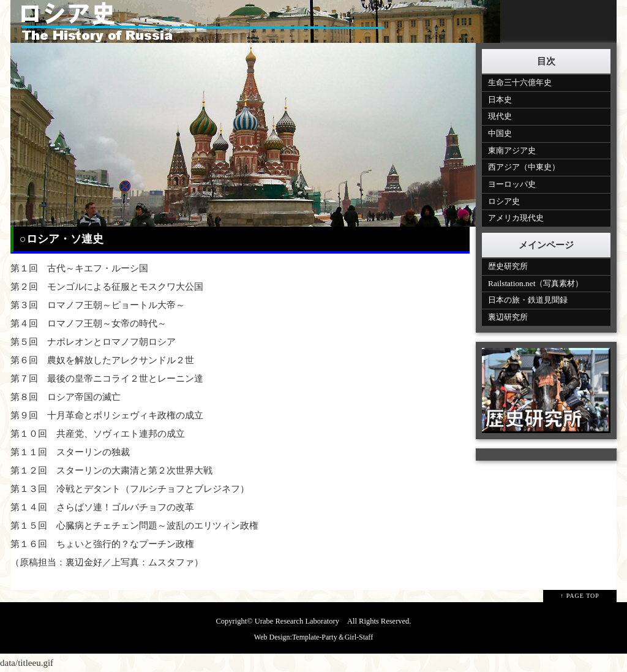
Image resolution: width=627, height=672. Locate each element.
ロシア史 (504, 201)
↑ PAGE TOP (580, 596)
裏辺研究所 (508, 317)
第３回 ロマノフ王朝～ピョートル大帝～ (98, 305)
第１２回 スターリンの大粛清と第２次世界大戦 (111, 470)
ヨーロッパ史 (512, 184)
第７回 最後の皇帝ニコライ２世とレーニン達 (107, 379)
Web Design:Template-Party (296, 637)
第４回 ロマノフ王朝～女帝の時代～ (88, 323)
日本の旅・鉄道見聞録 (528, 300)
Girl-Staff (359, 637)
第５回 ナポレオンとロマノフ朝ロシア (93, 342)
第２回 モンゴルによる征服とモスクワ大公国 (107, 287)
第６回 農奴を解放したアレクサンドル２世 (102, 360)
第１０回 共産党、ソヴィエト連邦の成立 (98, 434)
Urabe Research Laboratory (297, 621)
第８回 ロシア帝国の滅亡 (66, 397)
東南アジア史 (512, 150)
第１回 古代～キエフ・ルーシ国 (79, 268)
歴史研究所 (508, 266)
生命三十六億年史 (520, 82)
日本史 (500, 100)
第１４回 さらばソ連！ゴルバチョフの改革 (102, 507)
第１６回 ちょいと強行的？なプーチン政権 (102, 544)
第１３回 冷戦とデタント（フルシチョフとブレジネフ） (130, 489)
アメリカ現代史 (516, 218)
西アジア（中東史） (524, 167)
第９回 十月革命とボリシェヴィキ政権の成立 (107, 415)
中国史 (500, 133)
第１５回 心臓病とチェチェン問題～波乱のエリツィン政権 (134, 526)
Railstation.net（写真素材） (535, 283)
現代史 (500, 116)
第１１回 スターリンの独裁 (70, 452)
